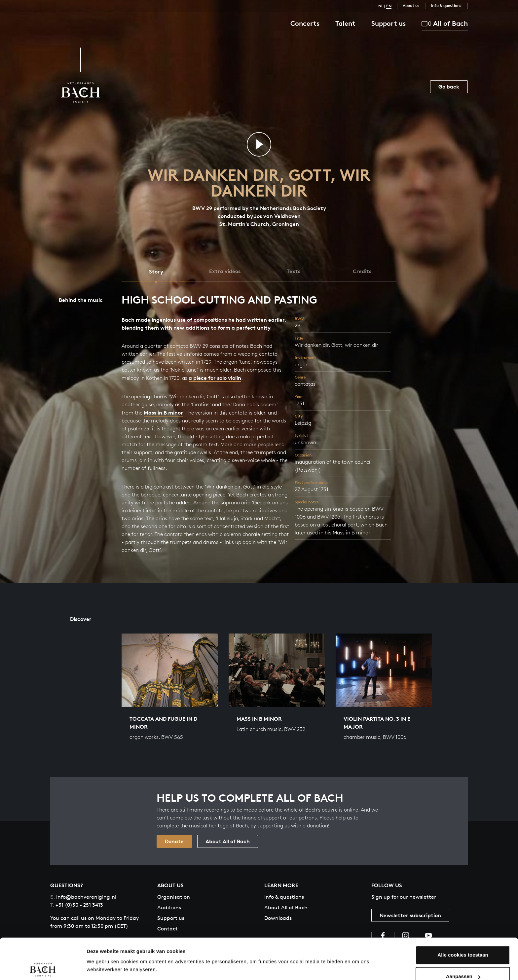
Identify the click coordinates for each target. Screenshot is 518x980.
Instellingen (101, 967)
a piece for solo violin (215, 378)
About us (411, 5)
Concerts (305, 23)
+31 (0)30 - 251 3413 (77, 905)
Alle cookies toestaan (463, 934)
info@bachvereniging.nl (83, 897)
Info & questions (446, 5)
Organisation (174, 897)
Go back (449, 87)
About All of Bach (228, 841)
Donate (174, 841)
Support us (388, 23)
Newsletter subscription (410, 915)
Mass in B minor (163, 413)
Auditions (169, 907)
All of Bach (445, 24)
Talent (345, 23)
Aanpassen (463, 956)
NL (381, 6)
